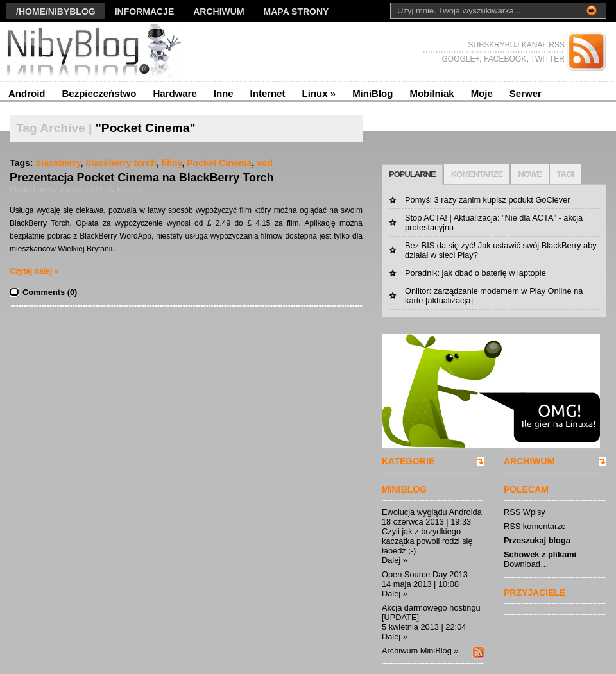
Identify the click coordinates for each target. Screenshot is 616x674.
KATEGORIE (408, 461)
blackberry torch (121, 163)
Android (27, 93)
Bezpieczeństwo (99, 93)
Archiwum (218, 12)
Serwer (526, 93)
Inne (224, 93)
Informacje (145, 12)
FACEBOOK (504, 59)
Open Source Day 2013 (425, 574)
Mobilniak (432, 93)
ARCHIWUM (529, 461)
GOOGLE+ (460, 59)
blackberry (58, 163)
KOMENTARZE (477, 174)
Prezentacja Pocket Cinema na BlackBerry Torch (142, 178)
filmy (172, 163)
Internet (268, 93)
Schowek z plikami (540, 554)
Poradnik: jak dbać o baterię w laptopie (475, 273)
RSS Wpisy (525, 512)
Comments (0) (50, 292)
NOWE (529, 174)
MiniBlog (372, 93)
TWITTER (547, 59)
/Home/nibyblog (56, 12)
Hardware (175, 93)
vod (265, 163)
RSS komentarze (535, 526)
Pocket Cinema (219, 163)
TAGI (565, 174)
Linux (319, 93)
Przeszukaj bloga (537, 540)
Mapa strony (296, 12)
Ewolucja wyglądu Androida (432, 512)
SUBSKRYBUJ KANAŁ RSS (517, 45)
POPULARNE (412, 174)
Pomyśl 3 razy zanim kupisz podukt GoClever (487, 200)
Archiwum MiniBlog (417, 651)
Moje (482, 93)
